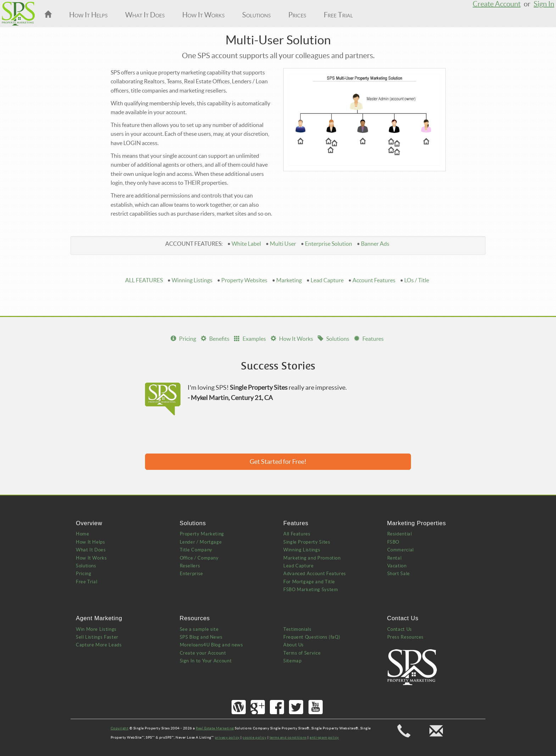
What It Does (145, 15)
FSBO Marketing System (311, 590)
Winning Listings (192, 280)
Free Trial (338, 15)
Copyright (120, 728)
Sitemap (292, 661)
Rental (394, 558)
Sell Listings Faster (97, 637)
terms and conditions (288, 737)
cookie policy (254, 737)
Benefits (215, 339)
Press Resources (406, 637)
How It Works (203, 15)
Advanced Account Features (315, 574)
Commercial (401, 550)
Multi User (283, 244)
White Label (246, 244)
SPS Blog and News (201, 637)
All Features (297, 534)
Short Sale (399, 574)
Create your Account (203, 653)
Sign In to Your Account (206, 661)
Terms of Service (302, 653)
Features (369, 339)
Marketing (289, 280)
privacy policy (227, 737)
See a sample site (199, 629)
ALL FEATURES (144, 280)
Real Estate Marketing (215, 728)
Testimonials (298, 629)
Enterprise (191, 574)
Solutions (256, 15)
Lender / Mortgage (201, 542)
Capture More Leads (99, 645)
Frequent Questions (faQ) (312, 637)
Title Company (196, 550)
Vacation (397, 566)
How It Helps (88, 15)
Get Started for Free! (278, 462)
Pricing (183, 339)
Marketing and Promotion (312, 558)
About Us (294, 645)
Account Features (374, 280)
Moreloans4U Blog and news (212, 645)
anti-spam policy (324, 737)
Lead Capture (327, 280)
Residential (400, 534)
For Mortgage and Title (309, 582)
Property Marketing (202, 534)
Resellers (190, 566)
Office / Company (199, 558)
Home (83, 534)
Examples (250, 339)
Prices (297, 15)
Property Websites (244, 280)
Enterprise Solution (329, 244)
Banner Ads (375, 244)
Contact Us (400, 629)
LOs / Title (417, 280)
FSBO (393, 542)
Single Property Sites (307, 542)
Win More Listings (96, 629)
